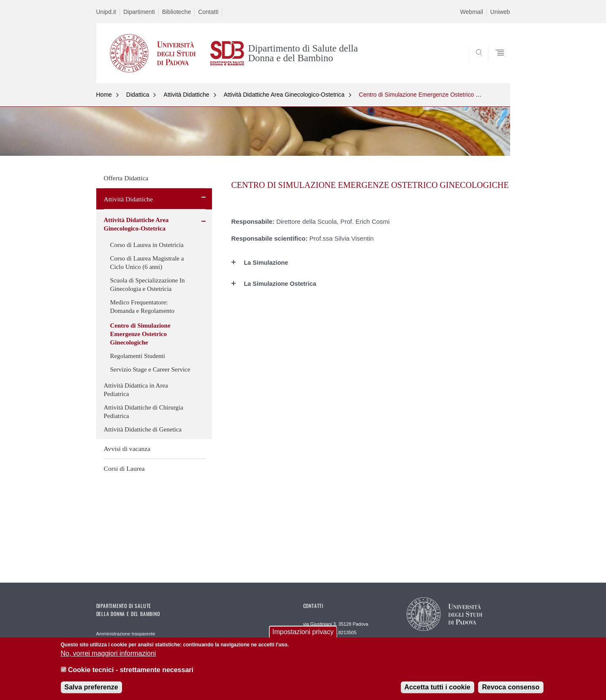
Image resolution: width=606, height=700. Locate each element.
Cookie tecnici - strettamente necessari (131, 670)
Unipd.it (106, 12)
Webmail (472, 12)
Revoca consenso (511, 687)
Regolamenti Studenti (138, 356)
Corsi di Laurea (124, 468)
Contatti (208, 12)
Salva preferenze (91, 687)
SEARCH (495, 63)
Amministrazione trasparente (126, 634)
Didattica (138, 95)
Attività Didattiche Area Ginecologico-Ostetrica (284, 95)
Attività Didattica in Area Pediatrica (136, 390)
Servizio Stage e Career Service (150, 369)
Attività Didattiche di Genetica (143, 429)
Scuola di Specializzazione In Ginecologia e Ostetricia (148, 285)
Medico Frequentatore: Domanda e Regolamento (142, 307)
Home (104, 95)
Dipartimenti (139, 12)
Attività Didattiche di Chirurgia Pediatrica (144, 412)
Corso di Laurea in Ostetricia (147, 245)
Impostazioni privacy (303, 632)
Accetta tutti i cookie (438, 687)
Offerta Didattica (126, 178)
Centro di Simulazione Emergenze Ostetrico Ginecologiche (436, 95)
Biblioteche (177, 12)
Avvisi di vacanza (127, 449)
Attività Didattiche (186, 95)
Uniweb (500, 12)
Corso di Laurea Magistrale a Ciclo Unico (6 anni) (147, 263)
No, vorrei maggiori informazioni (109, 653)
